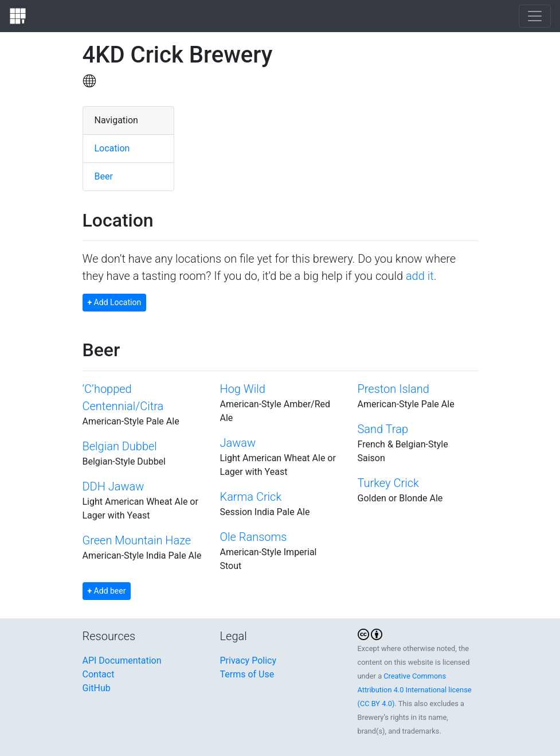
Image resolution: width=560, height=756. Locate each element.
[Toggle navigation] (535, 16)
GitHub (97, 688)
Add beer (107, 591)
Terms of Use (247, 674)
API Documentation (122, 660)
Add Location (115, 302)
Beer (104, 176)
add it (420, 276)
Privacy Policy (248, 660)
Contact (99, 674)
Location (112, 148)
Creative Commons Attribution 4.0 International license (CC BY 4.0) (415, 690)
